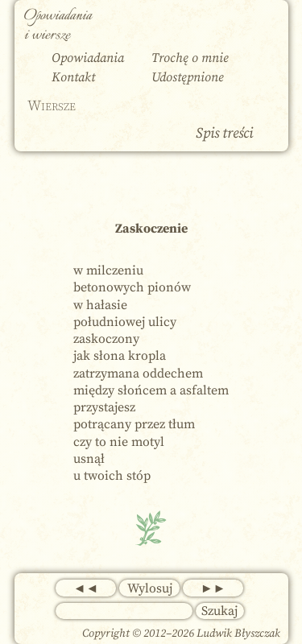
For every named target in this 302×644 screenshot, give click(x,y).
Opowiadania (88, 58)
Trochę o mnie (190, 58)
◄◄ (86, 588)
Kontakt (73, 77)
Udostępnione (188, 77)
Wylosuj (150, 588)
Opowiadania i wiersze (58, 26)
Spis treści (224, 133)
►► (213, 588)
